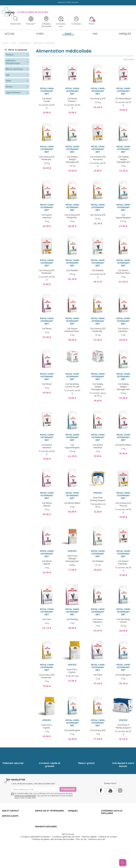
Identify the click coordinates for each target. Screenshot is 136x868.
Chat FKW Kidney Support (98, 499)
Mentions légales (89, 862)
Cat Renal (47, 328)
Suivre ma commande (12, 819)
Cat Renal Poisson (72, 100)
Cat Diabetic (72, 270)
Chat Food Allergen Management (72, 558)
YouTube (110, 790)
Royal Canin (74, 819)
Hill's (70, 814)
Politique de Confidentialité (25, 796)
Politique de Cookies (108, 862)
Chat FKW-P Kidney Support (123, 726)
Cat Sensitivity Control (123, 621)
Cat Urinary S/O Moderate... (47, 158)
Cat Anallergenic (123, 675)
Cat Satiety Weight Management (72, 159)
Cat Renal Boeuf (123, 98)
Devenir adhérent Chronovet (48, 817)
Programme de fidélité (12, 824)
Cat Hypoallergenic (123, 216)
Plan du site (81, 865)
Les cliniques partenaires (13, 827)
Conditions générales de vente (66, 862)
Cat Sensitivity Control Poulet (72, 385)
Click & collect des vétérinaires (16, 829)
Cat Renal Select (123, 445)
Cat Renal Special (47, 504)
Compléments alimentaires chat (116, 819)
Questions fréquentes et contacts (17, 817)
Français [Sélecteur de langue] (30, 24)
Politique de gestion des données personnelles (53, 865)
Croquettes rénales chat (112, 822)
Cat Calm (47, 619)
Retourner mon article (12, 822)
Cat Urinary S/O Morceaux (98, 158)
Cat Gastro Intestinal (47, 216)
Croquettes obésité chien (112, 829)
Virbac (71, 824)
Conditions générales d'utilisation (36, 862)
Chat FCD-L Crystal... (72, 671)
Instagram (120, 790)
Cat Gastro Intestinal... (123, 330)
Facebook (101, 790)
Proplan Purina (75, 817)
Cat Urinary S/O (98, 98)
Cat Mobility (72, 619)
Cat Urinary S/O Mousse (123, 504)
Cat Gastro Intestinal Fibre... (123, 272)
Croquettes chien (109, 824)
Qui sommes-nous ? (11, 814)
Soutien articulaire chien (112, 827)
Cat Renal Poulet (47, 100)
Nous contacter (42, 814)
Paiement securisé (97, 865)
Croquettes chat (108, 817)
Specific (72, 822)
